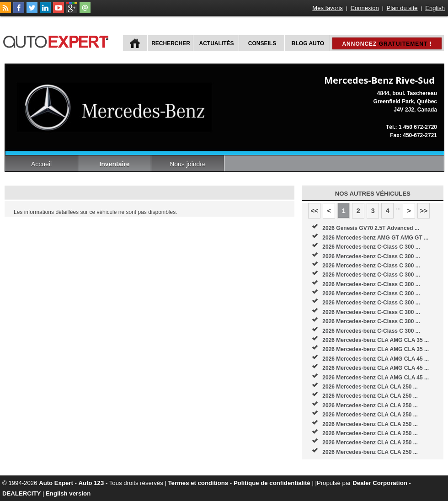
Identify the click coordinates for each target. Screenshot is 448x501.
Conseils (262, 43)
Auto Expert (56, 483)
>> (424, 211)
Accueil (41, 164)
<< (314, 211)
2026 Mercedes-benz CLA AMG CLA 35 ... (376, 340)
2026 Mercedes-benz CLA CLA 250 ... (370, 387)
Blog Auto (308, 43)
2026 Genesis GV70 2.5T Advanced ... (371, 228)
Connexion (365, 8)
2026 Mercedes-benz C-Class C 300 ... (371, 247)
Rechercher (171, 43)
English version (68, 493)
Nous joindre (188, 164)
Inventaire (114, 164)
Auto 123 (91, 483)
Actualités (217, 43)
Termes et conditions (198, 483)
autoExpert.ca (58, 40)
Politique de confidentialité (272, 483)
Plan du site (402, 8)
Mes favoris (327, 8)
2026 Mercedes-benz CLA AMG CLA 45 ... (376, 359)
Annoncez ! (387, 44)
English (435, 8)
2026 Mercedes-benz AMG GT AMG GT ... (375, 238)
